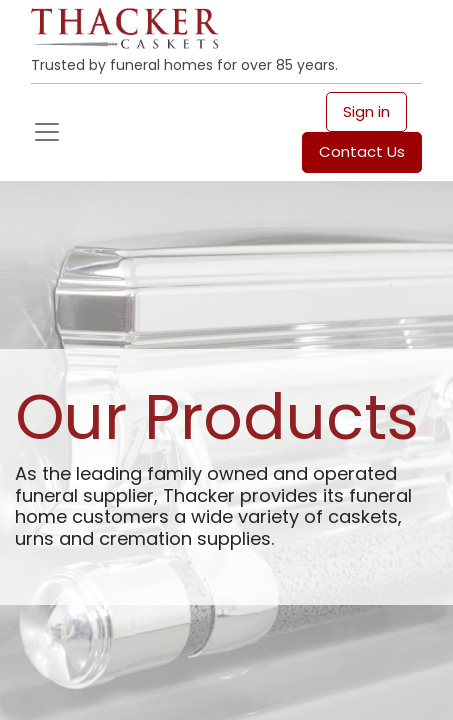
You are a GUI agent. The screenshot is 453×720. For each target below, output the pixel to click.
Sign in (366, 111)
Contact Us (362, 151)
